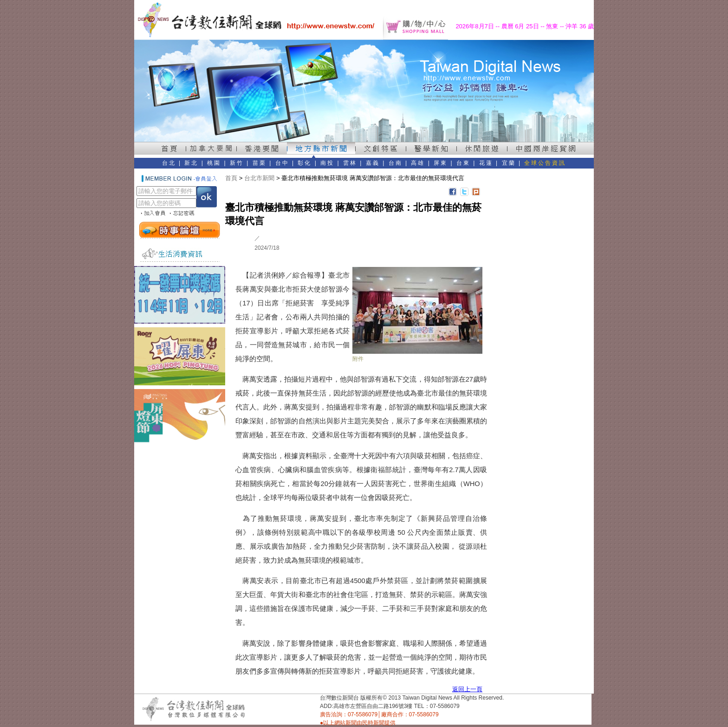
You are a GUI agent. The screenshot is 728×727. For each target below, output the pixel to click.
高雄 (418, 163)
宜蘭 (509, 163)
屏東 (441, 163)
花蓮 (486, 163)
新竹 (237, 163)
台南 (396, 163)
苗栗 (260, 163)
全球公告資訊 (545, 163)
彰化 (305, 163)
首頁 (231, 178)
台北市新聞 (259, 178)
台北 (169, 163)
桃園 (214, 163)
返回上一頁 (467, 689)
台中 (282, 163)
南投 (327, 163)
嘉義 (373, 163)
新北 (191, 163)
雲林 (350, 163)
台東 (463, 163)
